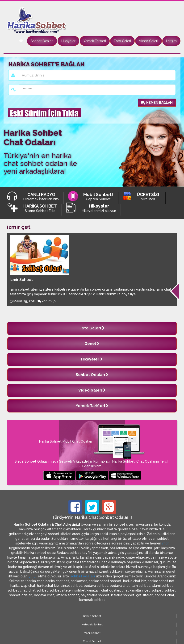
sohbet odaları (83, 576)
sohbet (33, 577)
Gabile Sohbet (21, 616)
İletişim (171, 41)
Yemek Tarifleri (95, 41)
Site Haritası (163, 616)
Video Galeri (148, 41)
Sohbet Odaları (42, 41)
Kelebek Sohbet (50, 616)
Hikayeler (68, 41)
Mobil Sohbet (78, 616)
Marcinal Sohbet (134, 616)
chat (165, 543)
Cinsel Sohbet (106, 616)
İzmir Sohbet (21, 280)
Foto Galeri (122, 41)
